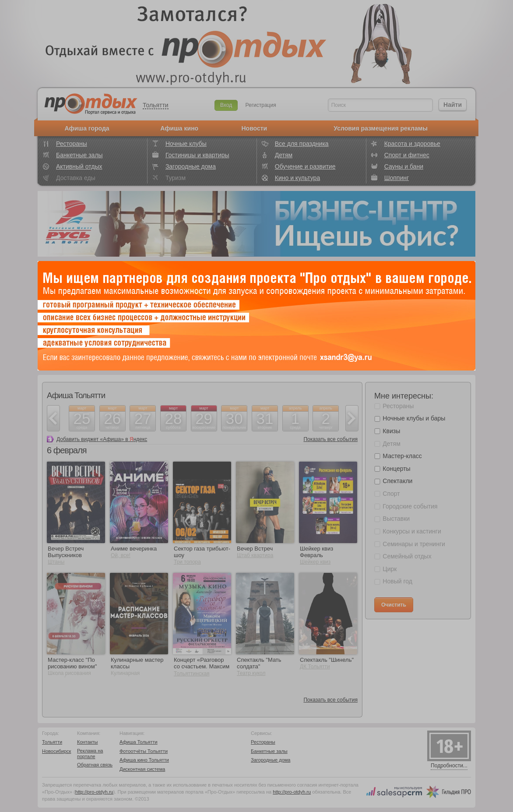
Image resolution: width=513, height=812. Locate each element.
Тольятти (156, 105)
